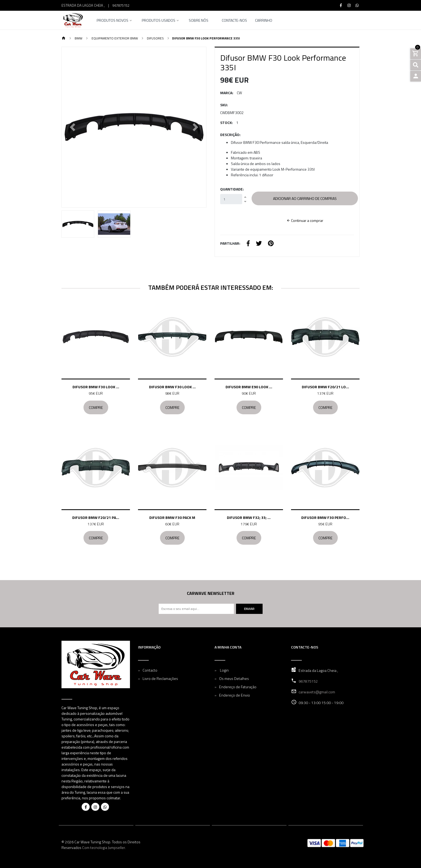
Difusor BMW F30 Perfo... (325, 517)
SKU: (224, 105)
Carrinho (264, 21)
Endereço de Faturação (238, 687)
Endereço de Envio (235, 695)
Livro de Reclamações (160, 678)
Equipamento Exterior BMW (114, 38)
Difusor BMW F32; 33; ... (249, 517)
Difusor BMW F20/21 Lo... (325, 387)
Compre (96, 407)
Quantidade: (232, 189)
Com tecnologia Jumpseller (104, 847)
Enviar (249, 609)
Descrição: (230, 135)
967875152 (121, 5)
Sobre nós (199, 21)
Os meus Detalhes (234, 678)
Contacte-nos (234, 21)
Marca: (227, 93)
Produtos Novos (112, 21)
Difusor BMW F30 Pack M (172, 517)
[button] (73, 127)
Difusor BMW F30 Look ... (96, 387)
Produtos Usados (159, 21)
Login (224, 670)
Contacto (150, 670)
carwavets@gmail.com (317, 692)
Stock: (226, 122)
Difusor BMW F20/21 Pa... (96, 517)
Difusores (155, 38)
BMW (78, 38)
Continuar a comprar (305, 220)
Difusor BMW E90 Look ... (249, 387)
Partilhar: (230, 243)
